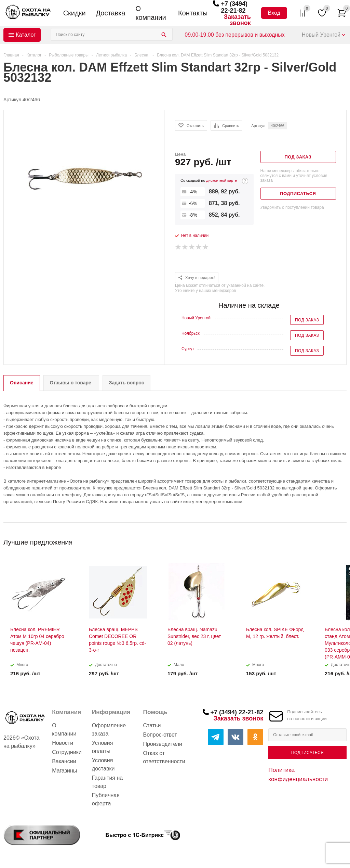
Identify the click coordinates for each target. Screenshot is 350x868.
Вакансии (64, 761)
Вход (274, 13)
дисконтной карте (221, 180)
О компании (151, 13)
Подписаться (307, 753)
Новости (63, 743)
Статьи (152, 725)
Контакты (193, 13)
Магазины (64, 771)
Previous (330, 540)
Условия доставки (103, 764)
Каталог (26, 35)
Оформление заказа (109, 730)
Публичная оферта (106, 799)
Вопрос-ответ (160, 735)
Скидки (75, 13)
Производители (163, 744)
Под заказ (307, 320)
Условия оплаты (103, 747)
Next (342, 540)
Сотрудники (67, 752)
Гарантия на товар (107, 782)
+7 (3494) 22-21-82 (234, 7)
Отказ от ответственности (164, 757)
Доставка (111, 13)
